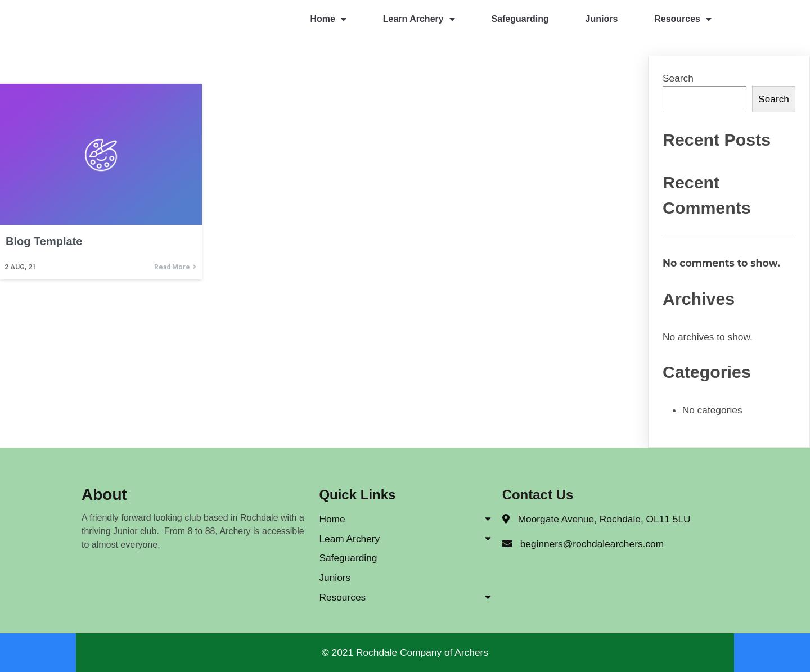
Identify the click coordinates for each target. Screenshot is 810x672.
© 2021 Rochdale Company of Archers (405, 652)
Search (678, 78)
